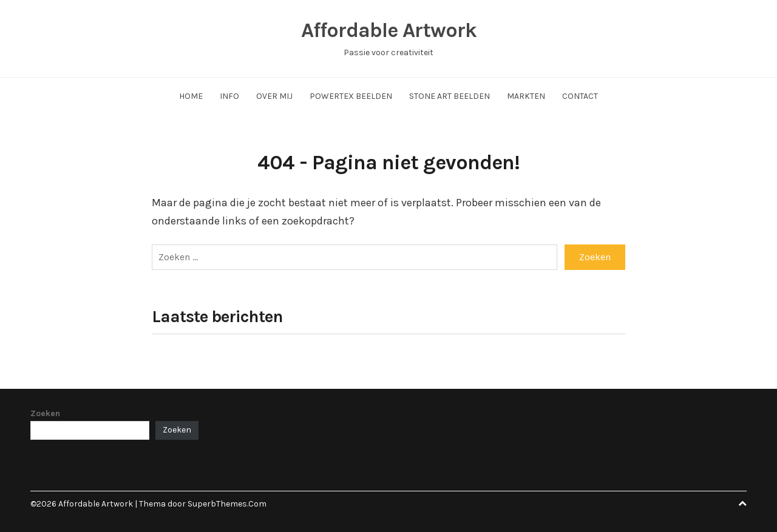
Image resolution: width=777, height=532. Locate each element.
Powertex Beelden (351, 96)
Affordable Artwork (389, 30)
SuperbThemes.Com (227, 504)
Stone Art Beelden (450, 96)
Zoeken (45, 413)
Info (229, 96)
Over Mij (274, 96)
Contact (580, 96)
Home (191, 96)
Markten (526, 96)
